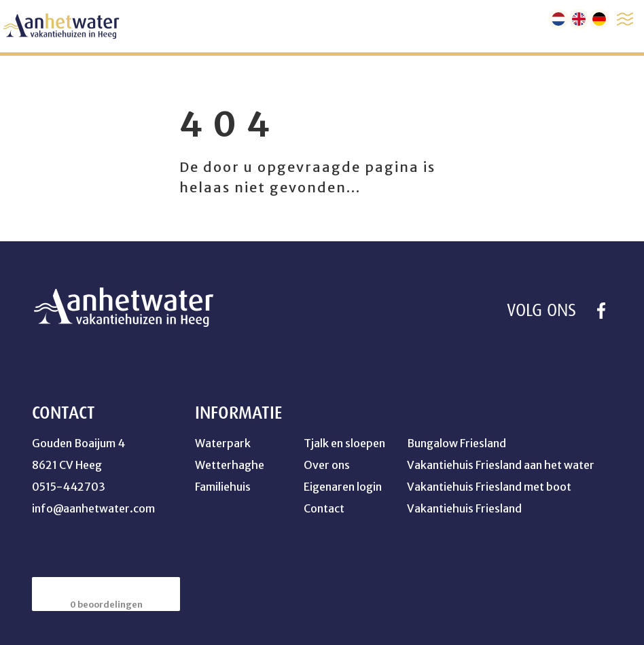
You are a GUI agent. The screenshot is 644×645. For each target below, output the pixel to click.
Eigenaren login (343, 487)
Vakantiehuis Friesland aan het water (501, 465)
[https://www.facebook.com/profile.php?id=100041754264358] (601, 311)
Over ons (327, 465)
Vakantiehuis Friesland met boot (489, 487)
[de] (599, 19)
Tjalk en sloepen (344, 443)
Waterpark (223, 443)
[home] (61, 26)
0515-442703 (69, 487)
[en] (579, 19)
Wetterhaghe (230, 465)
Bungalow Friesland (457, 443)
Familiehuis (223, 487)
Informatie (238, 413)
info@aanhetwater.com (93, 508)
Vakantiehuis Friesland (464, 508)
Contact (324, 508)
